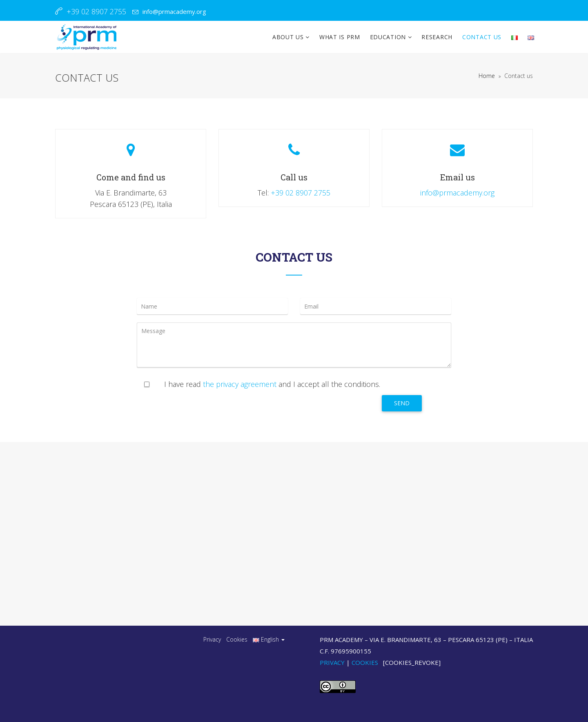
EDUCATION (389, 37)
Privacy (212, 639)
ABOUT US (289, 37)
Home (487, 76)
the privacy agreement (240, 384)
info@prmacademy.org (174, 11)
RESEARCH (437, 37)
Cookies (237, 639)
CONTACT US (482, 37)
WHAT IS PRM (340, 37)
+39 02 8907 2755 (301, 193)
